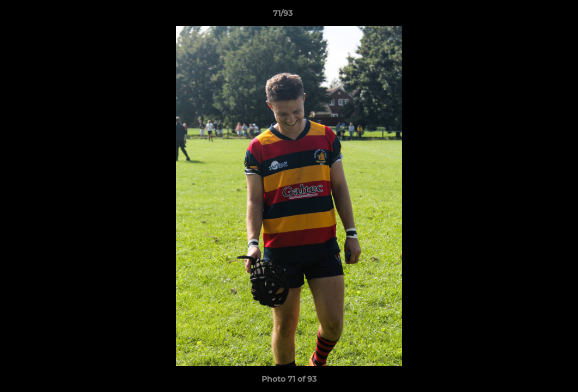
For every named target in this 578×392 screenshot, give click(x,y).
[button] (532, 16)
